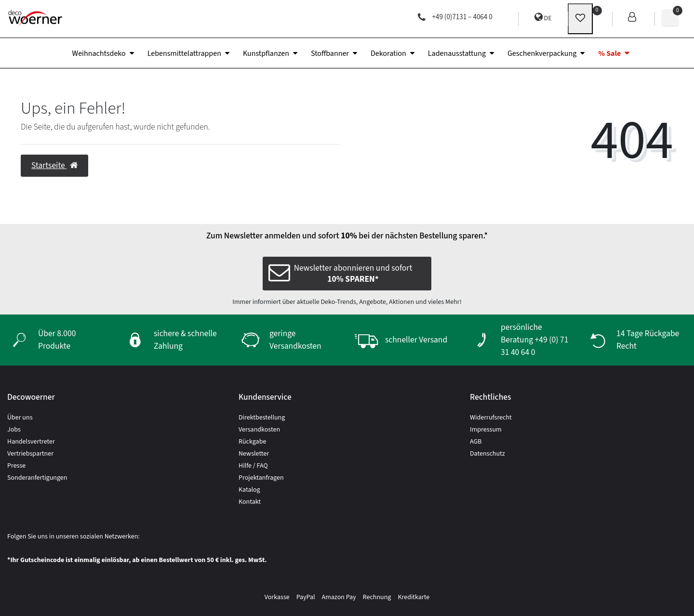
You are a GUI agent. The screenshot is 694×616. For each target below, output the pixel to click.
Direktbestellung (262, 418)
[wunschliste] (580, 19)
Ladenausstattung (457, 53)
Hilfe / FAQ (253, 466)
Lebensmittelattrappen (184, 53)
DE (543, 18)
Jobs (14, 430)
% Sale (609, 53)
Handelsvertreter (31, 442)
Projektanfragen (261, 478)
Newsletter (254, 454)
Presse (16, 466)
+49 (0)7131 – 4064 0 (455, 17)
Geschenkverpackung (542, 53)
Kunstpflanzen (266, 53)
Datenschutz (487, 454)
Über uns (20, 418)
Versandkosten (259, 430)
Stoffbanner (330, 53)
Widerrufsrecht (491, 418)
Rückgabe (252, 442)
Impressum (486, 430)
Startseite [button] (54, 165)
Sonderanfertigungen (37, 478)
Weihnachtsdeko (99, 53)
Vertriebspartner (30, 454)
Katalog (249, 490)
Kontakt (250, 502)
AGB (476, 442)
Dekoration (388, 53)
